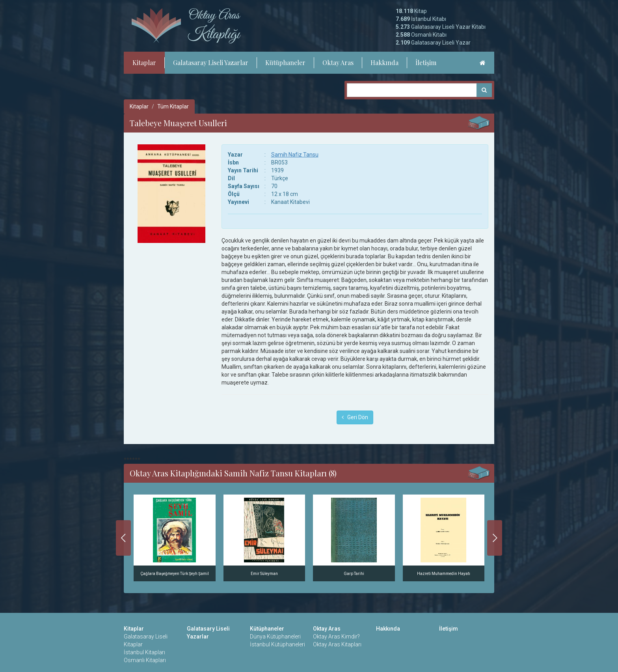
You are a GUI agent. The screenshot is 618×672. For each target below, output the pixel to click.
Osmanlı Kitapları (145, 660)
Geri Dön (355, 417)
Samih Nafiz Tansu (295, 155)
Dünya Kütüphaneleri (275, 637)
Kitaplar (144, 63)
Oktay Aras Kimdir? (336, 637)
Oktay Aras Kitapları (337, 644)
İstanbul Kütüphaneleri (277, 644)
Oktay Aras (338, 63)
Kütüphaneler (285, 63)
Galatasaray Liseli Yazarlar (211, 63)
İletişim (426, 63)
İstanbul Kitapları (144, 652)
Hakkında (384, 63)
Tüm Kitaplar (173, 106)
